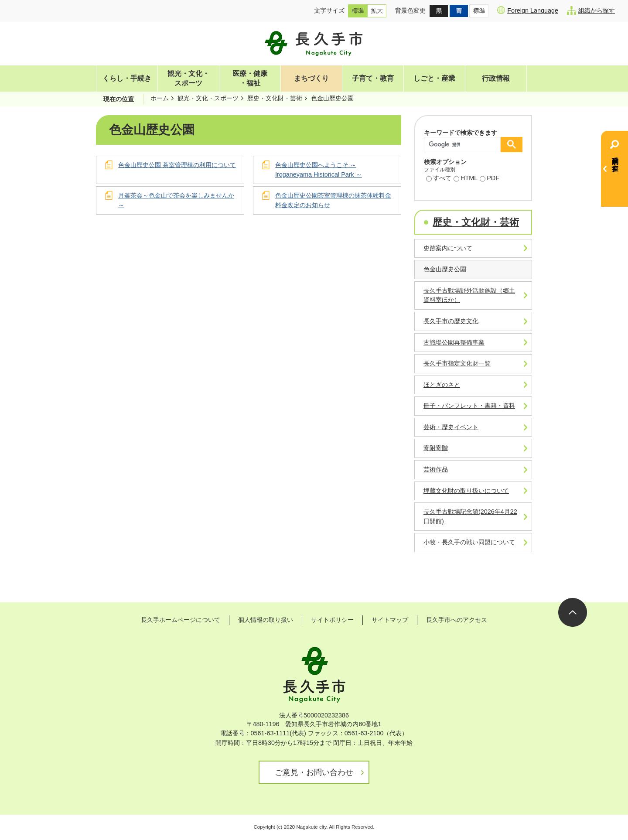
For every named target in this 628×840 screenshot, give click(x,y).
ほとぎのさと (442, 385)
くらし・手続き (127, 78)
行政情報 (496, 78)
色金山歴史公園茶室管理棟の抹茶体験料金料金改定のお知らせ (333, 200)
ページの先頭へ (573, 612)
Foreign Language (528, 10)
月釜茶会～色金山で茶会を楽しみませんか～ (176, 200)
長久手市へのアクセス (457, 620)
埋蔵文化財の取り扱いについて (466, 491)
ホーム (160, 98)
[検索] (464, 145)
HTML (466, 179)
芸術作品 (436, 469)
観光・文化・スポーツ (188, 78)
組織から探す (591, 10)
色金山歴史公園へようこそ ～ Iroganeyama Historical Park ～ (319, 170)
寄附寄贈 (436, 448)
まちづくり (311, 78)
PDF (490, 179)
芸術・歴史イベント (451, 427)
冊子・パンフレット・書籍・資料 (469, 406)
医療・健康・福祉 (250, 78)
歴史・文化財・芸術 (275, 98)
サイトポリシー (332, 620)
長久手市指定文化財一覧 (457, 363)
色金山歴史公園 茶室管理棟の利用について (177, 165)
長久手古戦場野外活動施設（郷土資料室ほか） (469, 295)
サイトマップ (390, 620)
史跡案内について (448, 248)
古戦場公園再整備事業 (454, 342)
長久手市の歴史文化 (451, 321)
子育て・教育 (373, 78)
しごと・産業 (434, 78)
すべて (439, 179)
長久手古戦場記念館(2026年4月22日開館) (470, 516)
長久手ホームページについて (181, 620)
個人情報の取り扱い (266, 620)
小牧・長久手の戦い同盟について (469, 542)
